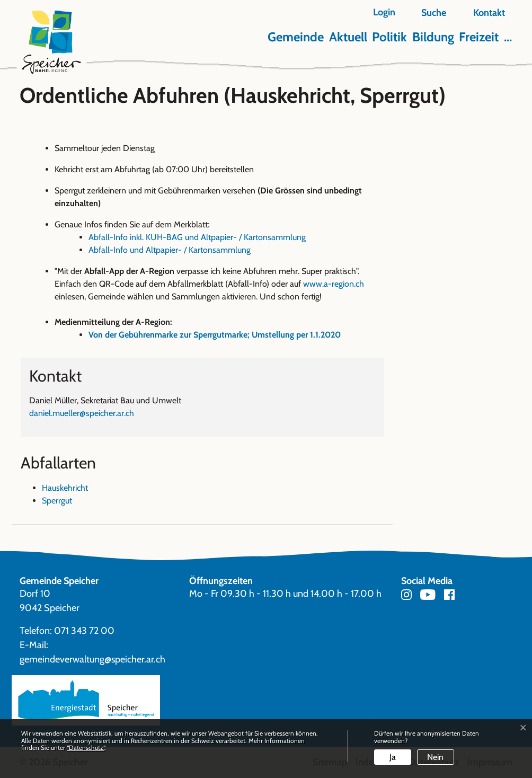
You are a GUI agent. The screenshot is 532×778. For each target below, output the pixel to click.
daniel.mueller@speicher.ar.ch (82, 413)
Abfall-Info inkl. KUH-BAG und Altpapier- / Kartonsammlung (202, 237)
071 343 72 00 (84, 631)
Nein (435, 757)
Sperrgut (57, 501)
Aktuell (348, 37)
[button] (428, 13)
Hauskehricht (65, 488)
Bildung (433, 37)
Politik (389, 37)
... (508, 37)
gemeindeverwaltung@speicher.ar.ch (92, 659)
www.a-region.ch (339, 284)
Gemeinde (296, 37)
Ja (393, 757)
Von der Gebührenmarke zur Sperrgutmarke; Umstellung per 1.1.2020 (215, 335)
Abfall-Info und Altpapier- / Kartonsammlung (170, 250)
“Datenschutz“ (86, 748)
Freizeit (479, 37)
